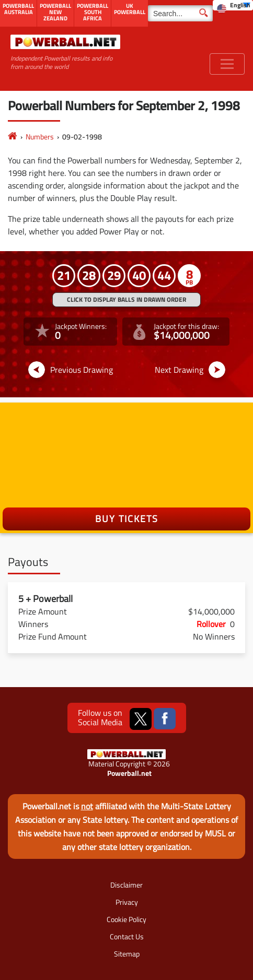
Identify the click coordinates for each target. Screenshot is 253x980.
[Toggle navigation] (227, 64)
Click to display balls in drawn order (126, 299)
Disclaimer (126, 885)
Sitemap (127, 954)
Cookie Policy (126, 919)
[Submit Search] (204, 12)
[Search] (180, 13)
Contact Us (127, 936)
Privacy (127, 902)
